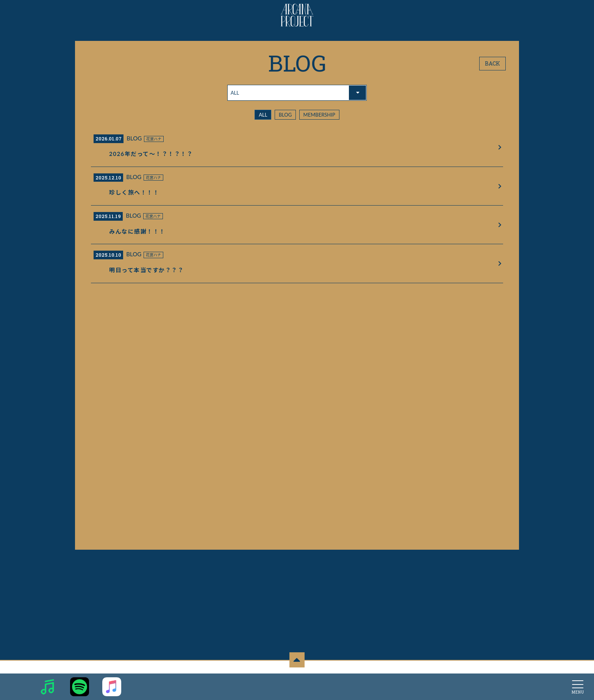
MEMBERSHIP (319, 115)
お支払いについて (236, 662)
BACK (492, 63)
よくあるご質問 (441, 662)
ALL (263, 115)
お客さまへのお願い (381, 662)
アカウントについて (196, 662)
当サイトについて (155, 662)
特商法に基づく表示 (338, 662)
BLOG (285, 115)
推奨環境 (413, 662)
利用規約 (267, 662)
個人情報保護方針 (297, 662)
